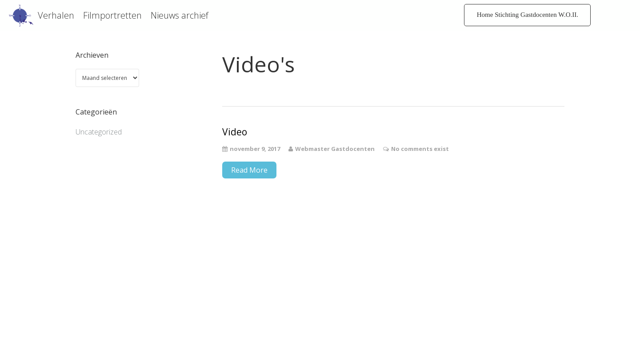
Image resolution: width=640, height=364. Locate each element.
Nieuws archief (180, 15)
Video (235, 132)
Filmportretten (112, 15)
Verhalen (56, 15)
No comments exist (420, 149)
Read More (249, 170)
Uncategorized (99, 132)
